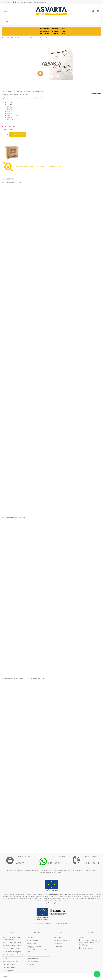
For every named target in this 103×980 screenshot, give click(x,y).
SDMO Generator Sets (10, 961)
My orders (57, 937)
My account (64, 933)
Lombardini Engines (9, 968)
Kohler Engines (8, 971)
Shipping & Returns (35, 947)
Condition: (22, 94)
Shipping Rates (9, 179)
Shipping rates (33, 940)
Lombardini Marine (9, 964)
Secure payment (34, 958)
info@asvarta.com (28, 2)
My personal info (59, 950)
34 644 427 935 (88, 948)
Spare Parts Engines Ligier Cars (13, 945)
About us (31, 955)
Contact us (32, 937)
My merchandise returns (62, 940)
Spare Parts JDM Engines (11, 949)
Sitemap (31, 964)
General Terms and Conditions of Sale (39, 951)
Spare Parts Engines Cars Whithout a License (11, 938)
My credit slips (59, 944)
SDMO (5, 958)
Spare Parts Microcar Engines (13, 942)
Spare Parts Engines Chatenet (13, 955)
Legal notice (32, 944)
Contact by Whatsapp (58, 857)
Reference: (5, 94)
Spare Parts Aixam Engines (12, 952)
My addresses (59, 947)
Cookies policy (33, 961)
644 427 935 (42, 2)
